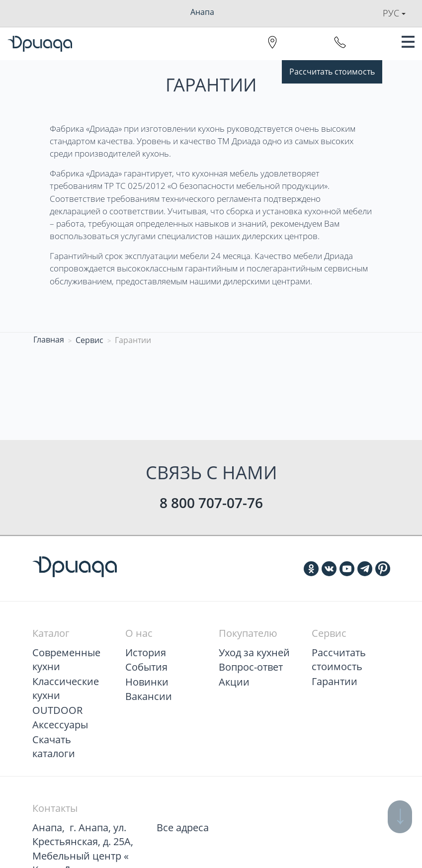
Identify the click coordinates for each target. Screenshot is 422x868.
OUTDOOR (57, 710)
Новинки (147, 682)
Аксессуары (60, 725)
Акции (234, 682)
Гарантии (335, 681)
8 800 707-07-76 (211, 503)
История (146, 652)
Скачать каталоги (54, 747)
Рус (394, 13)
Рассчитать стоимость (332, 72)
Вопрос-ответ (251, 667)
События (146, 667)
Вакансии (149, 696)
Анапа (202, 12)
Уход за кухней (254, 652)
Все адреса (183, 827)
